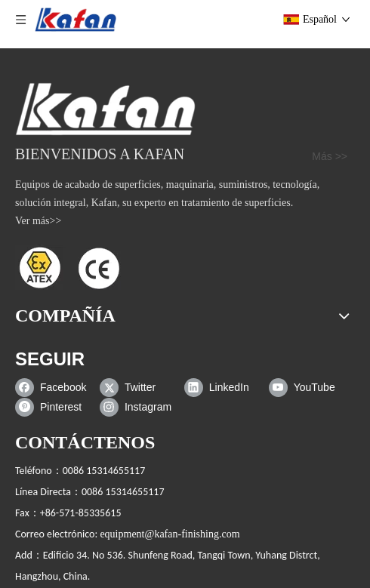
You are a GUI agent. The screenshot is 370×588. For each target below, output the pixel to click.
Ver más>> (38, 221)
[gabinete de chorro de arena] (105, 109)
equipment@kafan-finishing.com (170, 534)
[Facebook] (54, 387)
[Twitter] (139, 387)
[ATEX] (68, 267)
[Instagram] (139, 407)
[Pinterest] (54, 407)
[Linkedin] (223, 387)
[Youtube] (308, 387)
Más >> (330, 156)
